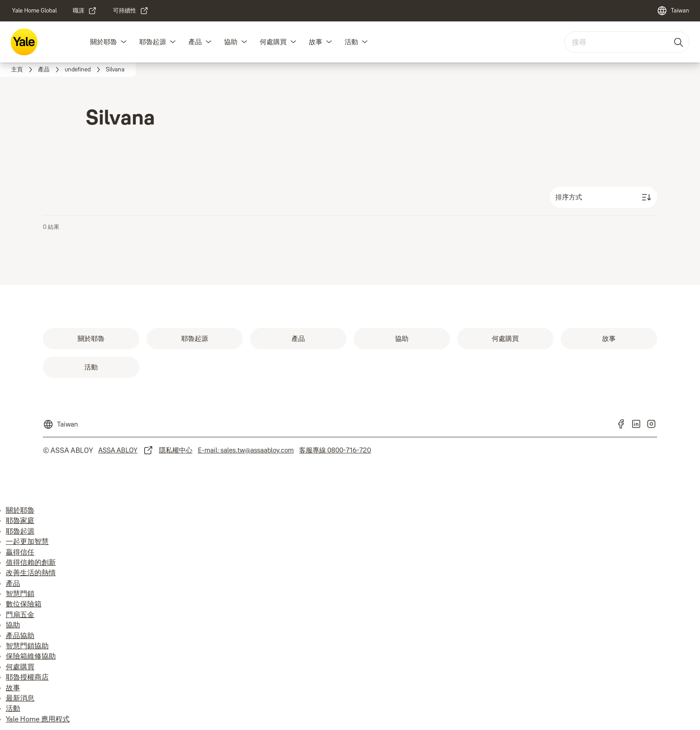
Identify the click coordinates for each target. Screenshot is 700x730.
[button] (124, 42)
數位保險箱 (24, 604)
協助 (231, 42)
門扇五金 (20, 614)
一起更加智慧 (27, 541)
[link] (34, 11)
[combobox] (627, 42)
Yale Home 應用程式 (38, 719)
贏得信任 (20, 552)
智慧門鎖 (20, 593)
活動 (351, 42)
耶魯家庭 (20, 520)
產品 (195, 42)
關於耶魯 (104, 42)
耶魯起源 (153, 42)
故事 (316, 42)
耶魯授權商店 (27, 677)
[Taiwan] (673, 11)
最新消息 (20, 698)
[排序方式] (604, 197)
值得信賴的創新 (31, 562)
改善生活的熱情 (31, 572)
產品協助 (20, 635)
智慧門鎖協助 (27, 646)
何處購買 (273, 42)
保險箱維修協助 (31, 656)
